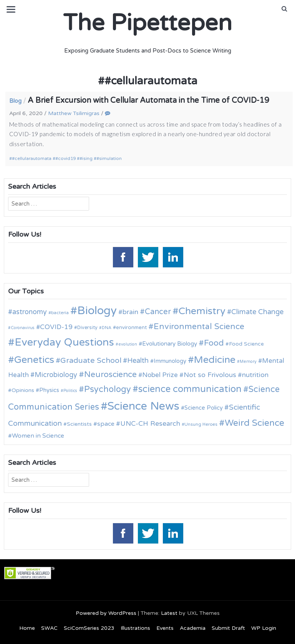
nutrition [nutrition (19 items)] (255, 375)
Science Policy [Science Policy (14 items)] (204, 408)
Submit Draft (228, 628)
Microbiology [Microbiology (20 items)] (56, 375)
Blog (15, 101)
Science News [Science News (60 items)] (143, 406)
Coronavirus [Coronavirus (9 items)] (23, 328)
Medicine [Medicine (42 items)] (215, 360)
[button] (284, 9)
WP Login (264, 628)
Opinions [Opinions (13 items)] (23, 390)
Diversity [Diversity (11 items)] (87, 328)
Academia (193, 628)
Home (27, 628)
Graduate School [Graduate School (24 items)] (91, 361)
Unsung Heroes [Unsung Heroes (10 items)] (201, 424)
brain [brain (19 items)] (130, 312)
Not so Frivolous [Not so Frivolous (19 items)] (210, 375)
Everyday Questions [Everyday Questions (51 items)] (64, 342)
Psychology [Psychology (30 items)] (108, 389)
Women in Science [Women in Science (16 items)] (38, 436)
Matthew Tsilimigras (74, 113)
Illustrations (135, 628)
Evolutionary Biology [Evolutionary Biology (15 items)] (170, 344)
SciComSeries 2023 (89, 628)
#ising (86, 158)
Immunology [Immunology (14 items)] (170, 361)
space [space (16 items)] (106, 424)
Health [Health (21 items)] (138, 361)
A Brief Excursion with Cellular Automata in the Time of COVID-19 (148, 100)
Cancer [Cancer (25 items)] (158, 312)
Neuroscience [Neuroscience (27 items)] (110, 375)
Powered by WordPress (106, 613)
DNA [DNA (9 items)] (107, 328)
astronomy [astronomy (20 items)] (30, 312)
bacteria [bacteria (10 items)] (60, 313)
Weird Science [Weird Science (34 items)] (254, 423)
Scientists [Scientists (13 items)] (79, 424)
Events (165, 628)
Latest (169, 613)
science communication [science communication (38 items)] (190, 389)
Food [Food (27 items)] (214, 343)
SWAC (49, 628)
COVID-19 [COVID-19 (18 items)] (56, 327)
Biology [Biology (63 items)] (97, 310)
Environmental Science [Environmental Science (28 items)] (199, 326)
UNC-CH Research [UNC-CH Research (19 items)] (150, 424)
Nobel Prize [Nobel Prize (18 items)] (160, 375)
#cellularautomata (32, 158)
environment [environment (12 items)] (131, 328)
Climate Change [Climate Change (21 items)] (257, 312)
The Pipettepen (147, 23)
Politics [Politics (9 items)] (70, 391)
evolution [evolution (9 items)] (128, 344)
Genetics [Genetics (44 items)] (34, 360)
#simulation (109, 158)
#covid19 (65, 158)
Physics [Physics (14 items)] (49, 390)
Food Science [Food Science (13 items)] (246, 344)
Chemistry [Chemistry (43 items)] (202, 311)
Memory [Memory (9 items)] (248, 362)
